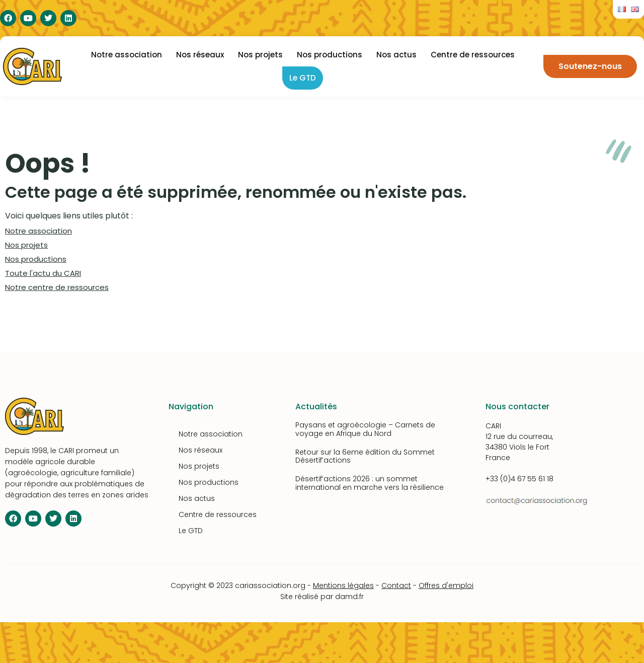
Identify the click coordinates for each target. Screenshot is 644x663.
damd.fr (349, 597)
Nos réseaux (200, 55)
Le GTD (303, 78)
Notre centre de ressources (57, 287)
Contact (396, 585)
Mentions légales (343, 585)
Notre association (127, 55)
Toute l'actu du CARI (43, 273)
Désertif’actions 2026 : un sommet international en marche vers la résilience (370, 483)
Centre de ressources (473, 55)
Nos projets (260, 55)
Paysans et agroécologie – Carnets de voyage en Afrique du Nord (365, 429)
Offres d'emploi (446, 585)
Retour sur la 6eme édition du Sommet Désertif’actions (365, 456)
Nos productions (330, 55)
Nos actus (396, 55)
